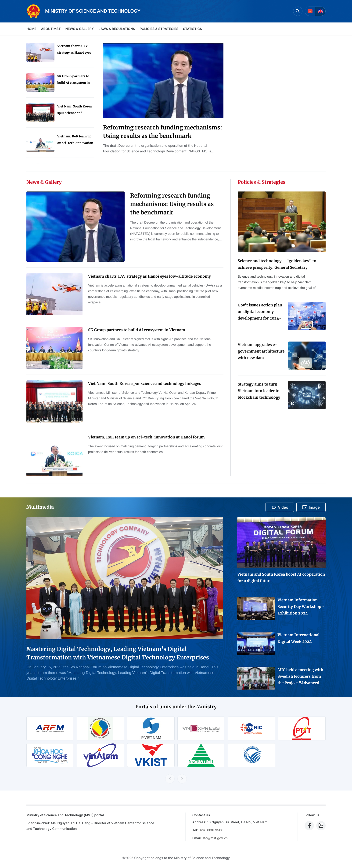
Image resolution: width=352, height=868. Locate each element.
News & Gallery (80, 29)
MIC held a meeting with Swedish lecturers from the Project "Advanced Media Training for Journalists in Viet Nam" (300, 677)
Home (31, 29)
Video (280, 507)
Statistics (192, 29)
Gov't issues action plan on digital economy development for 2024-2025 (260, 312)
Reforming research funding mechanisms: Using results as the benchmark (163, 132)
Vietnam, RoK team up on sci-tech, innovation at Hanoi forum (75, 140)
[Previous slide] (170, 779)
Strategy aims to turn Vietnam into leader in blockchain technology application (259, 391)
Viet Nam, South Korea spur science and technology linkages (74, 110)
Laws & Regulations (117, 29)
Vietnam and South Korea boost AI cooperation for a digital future (281, 578)
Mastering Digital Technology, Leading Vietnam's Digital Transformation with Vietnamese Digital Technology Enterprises (118, 653)
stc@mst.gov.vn (215, 838)
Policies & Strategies (159, 29)
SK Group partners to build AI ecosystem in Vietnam (74, 80)
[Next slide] (182, 779)
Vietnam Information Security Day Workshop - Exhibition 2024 (301, 607)
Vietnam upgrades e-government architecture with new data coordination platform (261, 352)
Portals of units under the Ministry (176, 707)
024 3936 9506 (211, 830)
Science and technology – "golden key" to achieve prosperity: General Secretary (277, 264)
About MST (51, 29)
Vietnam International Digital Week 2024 (298, 638)
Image (311, 507)
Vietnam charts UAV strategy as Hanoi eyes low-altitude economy (74, 50)
